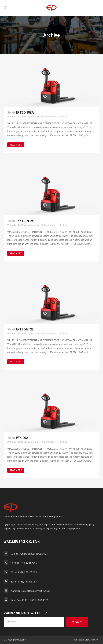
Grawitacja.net (92, 640)
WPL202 (22, 438)
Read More (16, 145)
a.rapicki (35, 117)
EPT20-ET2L (25, 329)
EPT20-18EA (25, 112)
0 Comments (49, 117)
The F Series (25, 221)
